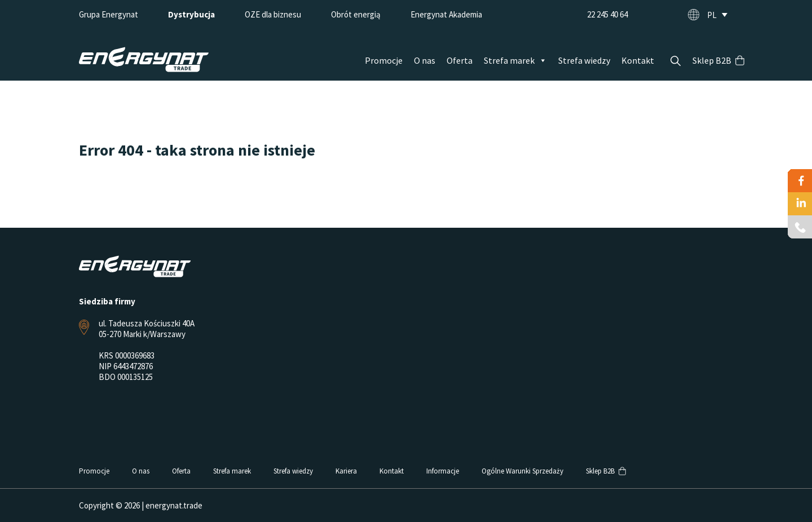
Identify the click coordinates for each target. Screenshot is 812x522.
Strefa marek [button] (515, 60)
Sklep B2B (712, 60)
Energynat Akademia (446, 14)
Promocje (384, 60)
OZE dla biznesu (273, 14)
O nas (425, 60)
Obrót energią (356, 14)
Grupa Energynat (109, 14)
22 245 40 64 (607, 14)
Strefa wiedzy (584, 60)
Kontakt (638, 60)
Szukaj (675, 61)
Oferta (460, 60)
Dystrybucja (191, 14)
